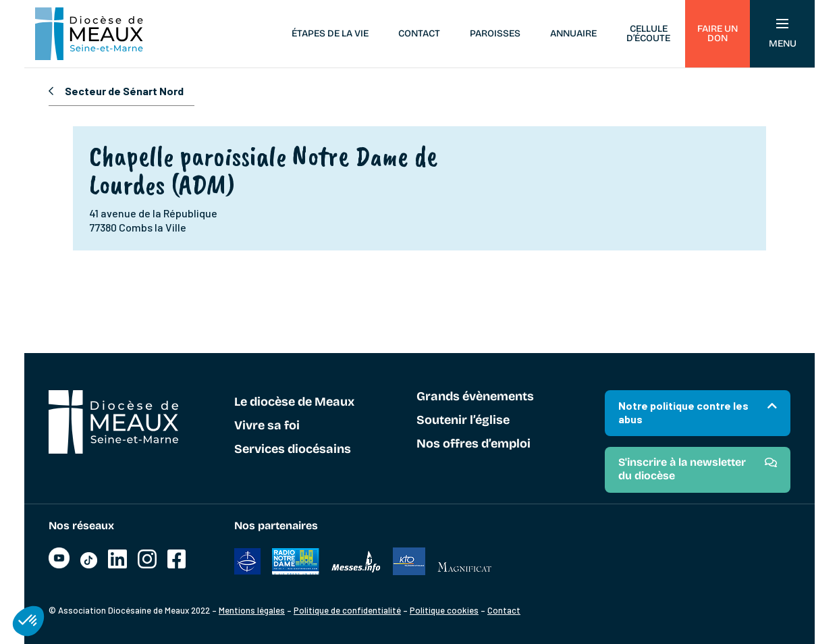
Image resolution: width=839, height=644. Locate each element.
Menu (783, 34)
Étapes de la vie (330, 33)
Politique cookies (444, 610)
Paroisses (495, 33)
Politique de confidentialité (347, 610)
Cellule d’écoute (648, 33)
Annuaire (573, 33)
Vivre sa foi (267, 426)
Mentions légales (252, 610)
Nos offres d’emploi (473, 444)
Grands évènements (475, 397)
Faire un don (718, 33)
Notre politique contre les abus (683, 412)
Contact (419, 33)
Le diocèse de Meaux (294, 402)
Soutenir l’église (463, 421)
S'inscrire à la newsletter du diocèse (682, 469)
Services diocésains (293, 450)
